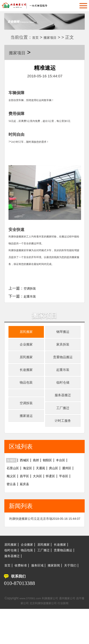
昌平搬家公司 (23, 638)
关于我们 (12, 600)
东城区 (13, 483)
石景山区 (14, 491)
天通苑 (48, 491)
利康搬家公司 (57, 633)
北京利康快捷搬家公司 (50, 638)
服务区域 (43, 595)
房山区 (63, 491)
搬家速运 (26, 436)
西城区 (28, 483)
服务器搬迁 (63, 411)
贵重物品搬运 (63, 364)
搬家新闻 (62, 595)
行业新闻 (73, 638)
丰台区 (72, 483)
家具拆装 (63, 349)
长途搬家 (26, 380)
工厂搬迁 (63, 426)
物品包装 (26, 395)
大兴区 (60, 498)
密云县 (44, 506)
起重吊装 (31, 296)
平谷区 (28, 506)
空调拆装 (31, 288)
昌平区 (44, 498)
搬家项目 (54, 37)
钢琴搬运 (63, 333)
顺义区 (28, 498)
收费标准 (24, 595)
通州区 (13, 498)
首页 (36, 37)
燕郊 (42, 483)
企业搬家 (26, 349)
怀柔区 (13, 506)
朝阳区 (56, 483)
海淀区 (32, 491)
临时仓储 (63, 395)
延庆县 (60, 506)
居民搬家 (26, 333)
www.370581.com (33, 633)
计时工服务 (63, 442)
